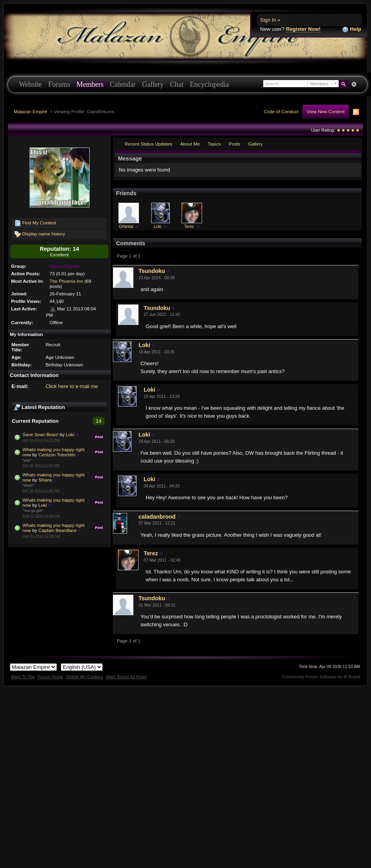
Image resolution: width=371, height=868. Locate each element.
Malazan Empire (30, 111)
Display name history (40, 234)
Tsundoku (152, 271)
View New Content (326, 111)
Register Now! (303, 29)
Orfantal (126, 227)
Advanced (354, 84)
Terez (189, 227)
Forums (59, 84)
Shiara (45, 480)
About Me (190, 144)
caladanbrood (157, 517)
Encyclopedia (209, 84)
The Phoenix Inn (67, 281)
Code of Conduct (281, 111)
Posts (234, 144)
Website (30, 84)
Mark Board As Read (126, 677)
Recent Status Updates (148, 144)
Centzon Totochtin (57, 455)
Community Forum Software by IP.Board (321, 677)
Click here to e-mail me (72, 386)
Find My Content (35, 223)
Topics (214, 144)
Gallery (153, 84)
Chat (177, 84)
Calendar (123, 84)
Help (352, 29)
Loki (70, 434)
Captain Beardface (57, 530)
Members (90, 84)
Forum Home (51, 677)
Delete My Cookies (85, 677)
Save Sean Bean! (40, 434)
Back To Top (23, 677)
